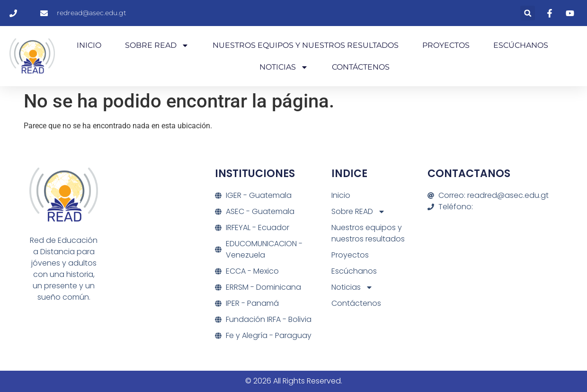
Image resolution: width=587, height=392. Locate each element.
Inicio (89, 45)
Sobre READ (157, 45)
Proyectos (446, 45)
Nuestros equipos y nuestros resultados (306, 45)
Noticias (284, 67)
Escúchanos (521, 45)
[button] (528, 13)
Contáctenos (361, 67)
